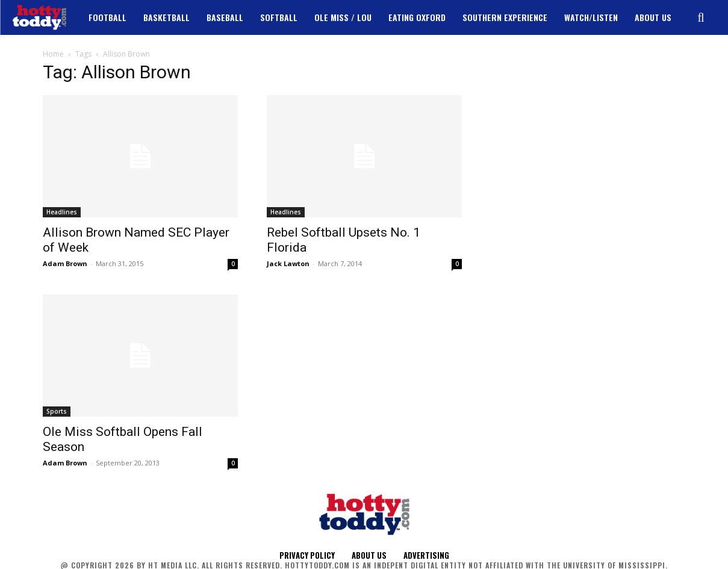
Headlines (62, 212)
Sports (57, 411)
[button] (701, 17)
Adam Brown (65, 263)
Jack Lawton (288, 263)
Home (53, 54)
